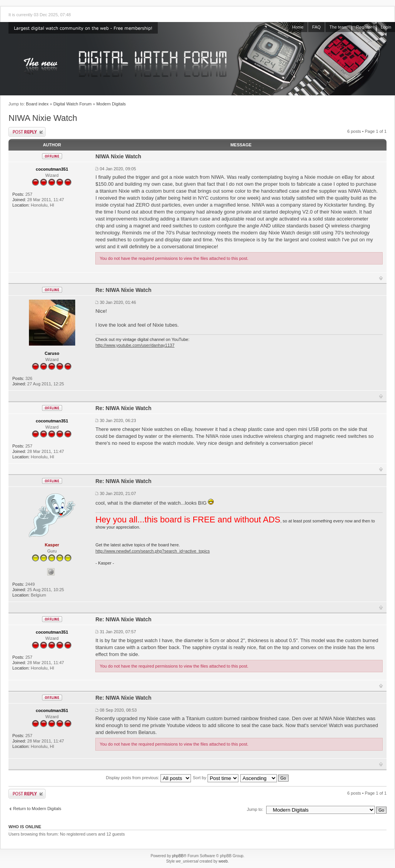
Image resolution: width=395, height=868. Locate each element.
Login (386, 27)
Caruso (52, 353)
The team (338, 27)
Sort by (216, 778)
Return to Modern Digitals (37, 809)
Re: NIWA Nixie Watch (123, 290)
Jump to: (255, 809)
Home (298, 27)
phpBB (178, 856)
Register (364, 27)
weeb (223, 861)
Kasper (52, 545)
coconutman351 (52, 169)
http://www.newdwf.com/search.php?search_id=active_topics (152, 551)
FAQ (316, 27)
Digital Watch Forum (72, 104)
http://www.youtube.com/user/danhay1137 (135, 345)
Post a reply (27, 132)
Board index (37, 104)
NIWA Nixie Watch (43, 118)
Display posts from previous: (149, 778)
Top (381, 278)
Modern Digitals (111, 104)
